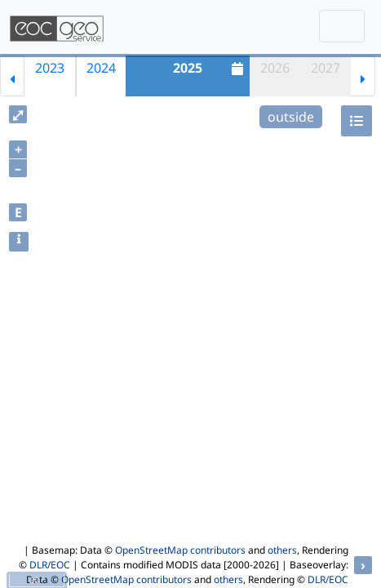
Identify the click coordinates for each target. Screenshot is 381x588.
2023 (50, 68)
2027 (326, 68)
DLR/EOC (50, 565)
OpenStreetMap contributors (180, 550)
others (282, 550)
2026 (275, 68)
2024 (101, 68)
